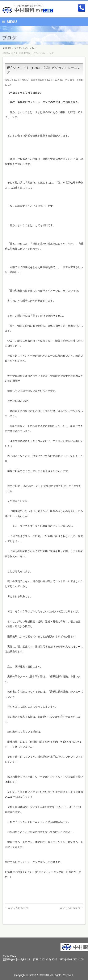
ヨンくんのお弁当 (16, 908)
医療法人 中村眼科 (39, 975)
